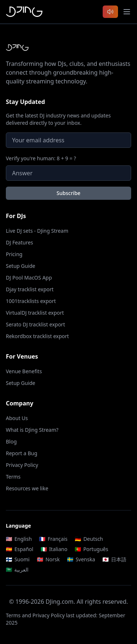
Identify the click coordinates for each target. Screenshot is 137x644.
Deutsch (89, 539)
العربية (17, 570)
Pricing (14, 254)
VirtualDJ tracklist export (35, 313)
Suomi (18, 559)
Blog (11, 441)
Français (53, 539)
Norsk (48, 559)
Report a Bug (22, 453)
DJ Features (20, 242)
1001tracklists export (31, 301)
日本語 (114, 559)
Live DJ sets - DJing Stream (37, 231)
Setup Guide (21, 266)
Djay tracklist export (30, 289)
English (19, 539)
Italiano (54, 549)
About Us (17, 418)
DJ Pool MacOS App (29, 278)
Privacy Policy (22, 465)
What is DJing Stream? (32, 430)
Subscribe (68, 193)
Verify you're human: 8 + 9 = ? (41, 158)
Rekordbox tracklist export (37, 336)
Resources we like (27, 488)
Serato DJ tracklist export (35, 324)
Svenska (81, 559)
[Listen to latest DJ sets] (110, 12)
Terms (13, 477)
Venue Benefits (24, 371)
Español (20, 549)
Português (91, 549)
